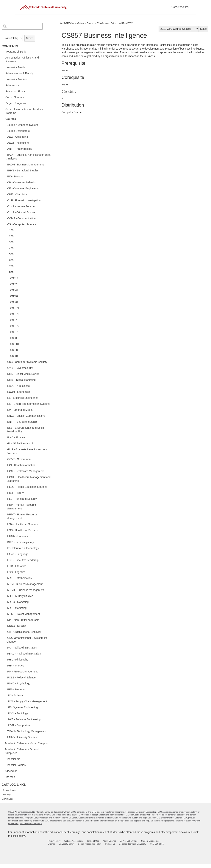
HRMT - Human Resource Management (22, 516)
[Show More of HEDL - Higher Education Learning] (5, 487)
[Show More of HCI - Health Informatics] (5, 465)
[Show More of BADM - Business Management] (5, 164)
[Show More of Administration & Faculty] (4, 73)
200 (11, 236)
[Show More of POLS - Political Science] (5, 677)
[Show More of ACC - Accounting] (5, 137)
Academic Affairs (15, 91)
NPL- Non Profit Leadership (23, 620)
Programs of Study (15, 52)
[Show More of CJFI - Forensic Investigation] (5, 200)
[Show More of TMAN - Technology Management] (5, 731)
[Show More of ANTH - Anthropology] (5, 149)
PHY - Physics (16, 666)
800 (11, 272)
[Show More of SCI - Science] (5, 695)
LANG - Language (18, 554)
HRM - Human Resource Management (21, 507)
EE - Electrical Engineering (23, 398)
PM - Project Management (22, 672)
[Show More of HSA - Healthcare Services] (5, 524)
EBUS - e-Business (18, 386)
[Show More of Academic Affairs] (4, 91)
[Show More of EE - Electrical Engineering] (5, 398)
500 (11, 254)
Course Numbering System (22, 125)
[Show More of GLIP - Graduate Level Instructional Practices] (5, 449)
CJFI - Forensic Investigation (24, 200)
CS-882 (15, 350)
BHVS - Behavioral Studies (23, 170)
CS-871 (15, 308)
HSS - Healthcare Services (23, 530)
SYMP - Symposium (19, 725)
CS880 (14, 338)
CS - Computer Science (22, 224)
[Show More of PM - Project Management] (5, 671)
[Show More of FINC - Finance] (5, 437)
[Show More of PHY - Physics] (5, 665)
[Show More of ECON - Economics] (5, 392)
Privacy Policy (54, 841)
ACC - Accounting (18, 137)
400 (11, 248)
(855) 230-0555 (157, 844)
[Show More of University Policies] (4, 79)
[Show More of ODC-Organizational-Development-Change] (5, 638)
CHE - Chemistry (17, 194)
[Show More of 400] (7, 248)
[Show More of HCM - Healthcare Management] (5, 471)
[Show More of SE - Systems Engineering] (5, 707)
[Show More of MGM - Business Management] (5, 584)
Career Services (15, 97)
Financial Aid (13, 759)
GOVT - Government (19, 459)
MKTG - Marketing (18, 602)
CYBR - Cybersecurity (20, 368)
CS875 (14, 320)
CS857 (14, 296)
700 (11, 266)
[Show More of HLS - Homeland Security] (5, 499)
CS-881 (15, 344)
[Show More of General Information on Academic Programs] (4, 109)
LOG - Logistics (16, 572)
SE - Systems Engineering (22, 707)
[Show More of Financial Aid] (4, 759)
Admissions (12, 85)
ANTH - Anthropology (20, 149)
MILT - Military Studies (20, 596)
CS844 (14, 290)
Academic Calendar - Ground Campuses (22, 751)
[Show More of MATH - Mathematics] (5, 578)
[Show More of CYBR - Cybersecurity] (5, 368)
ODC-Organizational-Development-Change (27, 640)
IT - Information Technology (23, 548)
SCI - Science (15, 695)
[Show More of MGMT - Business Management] (5, 590)
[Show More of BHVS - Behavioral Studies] (5, 170)
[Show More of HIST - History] (5, 493)
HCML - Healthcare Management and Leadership (29, 479)
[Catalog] (179, 29)
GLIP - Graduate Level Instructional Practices (27, 451)
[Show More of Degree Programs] (4, 103)
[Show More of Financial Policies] (4, 765)
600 (11, 260)
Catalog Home (9, 790)
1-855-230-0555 (180, 7)
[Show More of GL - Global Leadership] (5, 443)
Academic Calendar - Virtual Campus (26, 743)
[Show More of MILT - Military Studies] (5, 596)
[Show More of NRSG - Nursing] (5, 626)
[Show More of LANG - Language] (5, 554)
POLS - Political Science (21, 677)
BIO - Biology (15, 176)
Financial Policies (15, 765)
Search (30, 38)
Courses (11, 119)
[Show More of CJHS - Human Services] (5, 206)
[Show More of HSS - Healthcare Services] (5, 530)
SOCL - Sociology (18, 713)
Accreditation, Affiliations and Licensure (22, 59)
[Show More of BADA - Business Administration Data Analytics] (5, 155)
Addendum (11, 771)
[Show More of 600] (7, 260)
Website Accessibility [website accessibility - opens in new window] (74, 841)
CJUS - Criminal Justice (21, 212)
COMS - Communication (21, 218)
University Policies (16, 79)
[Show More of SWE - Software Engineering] (5, 719)
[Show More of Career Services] (4, 97)
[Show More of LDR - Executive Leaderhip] (5, 560)
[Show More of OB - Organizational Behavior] (5, 632)
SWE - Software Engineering (24, 719)
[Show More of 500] (7, 254)
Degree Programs (16, 103)
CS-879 (15, 332)
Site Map (10, 777)
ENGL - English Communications (26, 416)
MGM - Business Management (25, 584)
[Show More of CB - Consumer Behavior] (5, 182)
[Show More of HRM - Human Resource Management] (5, 505)
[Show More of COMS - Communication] (5, 218)
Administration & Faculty (19, 73)
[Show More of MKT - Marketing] (5, 608)
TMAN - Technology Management (27, 731)
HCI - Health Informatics (21, 465)
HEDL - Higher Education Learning (27, 487)
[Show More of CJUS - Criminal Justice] (5, 212)
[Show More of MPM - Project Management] (5, 614)
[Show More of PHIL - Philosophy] (5, 659)
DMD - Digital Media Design (23, 374)
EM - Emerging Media (20, 410)
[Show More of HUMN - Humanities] (5, 536)
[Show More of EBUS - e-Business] (5, 386)
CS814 (14, 278)
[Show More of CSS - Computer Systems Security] (5, 362)
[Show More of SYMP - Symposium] (5, 725)
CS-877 (15, 326)
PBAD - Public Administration (24, 654)
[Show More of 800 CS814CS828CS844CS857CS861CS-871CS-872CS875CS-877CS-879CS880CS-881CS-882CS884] (7, 272)
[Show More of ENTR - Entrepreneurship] (5, 422)
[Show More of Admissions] (4, 85)
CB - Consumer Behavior (22, 182)
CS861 (14, 302)
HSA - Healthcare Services (23, 524)
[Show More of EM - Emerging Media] (5, 410)
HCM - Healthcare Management (26, 471)
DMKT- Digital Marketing (21, 380)
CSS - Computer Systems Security (27, 362)
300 (11, 242)
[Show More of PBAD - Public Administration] (5, 653)
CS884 (14, 356)
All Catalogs (8, 799)
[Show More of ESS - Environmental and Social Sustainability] (5, 428)
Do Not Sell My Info (129, 841)
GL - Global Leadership (21, 443)
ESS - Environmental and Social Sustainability (25, 430)
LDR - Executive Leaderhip (23, 560)
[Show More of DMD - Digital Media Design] (5, 374)
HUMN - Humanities (19, 536)
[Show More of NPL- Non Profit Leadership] (5, 620)
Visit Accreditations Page (31, 824)
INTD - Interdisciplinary (21, 542)
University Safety (67, 844)
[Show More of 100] (7, 230)
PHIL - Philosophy (18, 660)
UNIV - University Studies (22, 737)
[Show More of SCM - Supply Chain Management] (5, 701)
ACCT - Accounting (18, 143)
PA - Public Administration (22, 648)
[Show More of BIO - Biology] (5, 176)
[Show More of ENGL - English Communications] (5, 416)
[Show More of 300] (7, 242)
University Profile (15, 67)
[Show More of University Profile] (4, 67)
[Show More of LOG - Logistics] (5, 572)
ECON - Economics (19, 392)
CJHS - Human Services (21, 206)
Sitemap (51, 844)
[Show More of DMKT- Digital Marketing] (5, 380)
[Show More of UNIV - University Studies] (5, 737)
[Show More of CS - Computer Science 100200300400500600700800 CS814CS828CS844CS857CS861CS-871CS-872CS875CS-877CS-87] (5, 224)
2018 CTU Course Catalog (72, 23)
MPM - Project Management (24, 614)
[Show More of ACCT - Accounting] (5, 143)
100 (11, 230)
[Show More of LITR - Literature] (5, 566)
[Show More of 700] (7, 266)
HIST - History (15, 493)
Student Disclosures (150, 841)
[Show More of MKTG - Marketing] (5, 602)
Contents (10, 46)
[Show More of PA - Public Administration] (5, 647)
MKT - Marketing (17, 608)
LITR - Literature (17, 566)
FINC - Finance (16, 437)
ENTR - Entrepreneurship (22, 422)
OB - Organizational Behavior (24, 632)
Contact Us (110, 844)
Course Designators (18, 131)
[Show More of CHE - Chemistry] (5, 194)
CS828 (14, 284)
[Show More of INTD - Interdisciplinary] (5, 542)
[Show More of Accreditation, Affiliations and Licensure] (4, 57)
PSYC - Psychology (19, 683)
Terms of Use (93, 841)
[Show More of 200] (7, 236)
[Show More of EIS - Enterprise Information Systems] (5, 404)
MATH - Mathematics (19, 578)
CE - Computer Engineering (23, 188)
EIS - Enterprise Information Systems (29, 404)
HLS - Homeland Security (22, 499)
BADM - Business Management (25, 165)
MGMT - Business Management (26, 590)
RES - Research (17, 689)
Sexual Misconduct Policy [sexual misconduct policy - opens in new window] (90, 844)
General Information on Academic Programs (24, 111)
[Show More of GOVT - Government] (5, 459)
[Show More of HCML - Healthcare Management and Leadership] (5, 477)
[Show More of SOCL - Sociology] (5, 713)
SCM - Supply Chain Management (27, 701)
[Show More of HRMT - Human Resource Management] (5, 514)
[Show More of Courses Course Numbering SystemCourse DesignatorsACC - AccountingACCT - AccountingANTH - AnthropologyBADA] (4, 119)
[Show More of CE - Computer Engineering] (5, 188)
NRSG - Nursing (17, 626)
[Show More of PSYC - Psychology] (5, 683)
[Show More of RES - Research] (5, 689)
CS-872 (15, 314)
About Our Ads (110, 841)
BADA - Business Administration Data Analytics (29, 157)
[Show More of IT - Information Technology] (5, 548)
